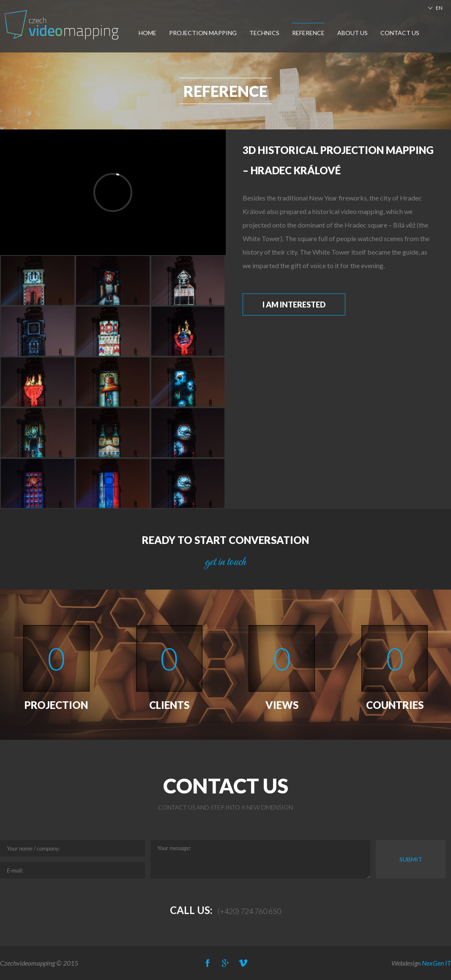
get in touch (225, 562)
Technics (264, 33)
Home (148, 33)
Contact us (400, 33)
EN (439, 8)
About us (353, 33)
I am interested (294, 305)
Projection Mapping (203, 33)
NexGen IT (436, 963)
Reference (308, 33)
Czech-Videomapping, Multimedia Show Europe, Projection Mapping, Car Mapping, (63, 25)
